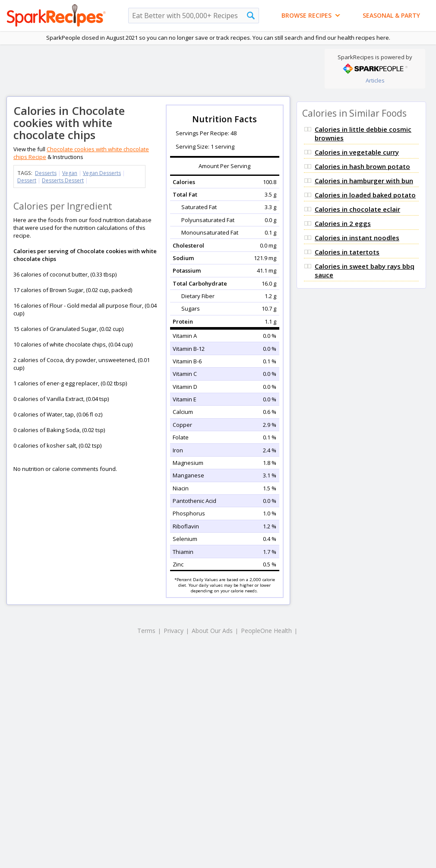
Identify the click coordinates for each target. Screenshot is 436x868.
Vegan (70, 173)
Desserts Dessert (63, 180)
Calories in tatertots (347, 252)
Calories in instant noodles (357, 238)
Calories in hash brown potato (362, 166)
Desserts (46, 173)
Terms (146, 631)
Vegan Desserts (102, 173)
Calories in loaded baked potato (365, 195)
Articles (375, 80)
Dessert (27, 180)
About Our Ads (212, 631)
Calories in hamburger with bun (364, 181)
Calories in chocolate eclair (357, 209)
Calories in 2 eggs (343, 223)
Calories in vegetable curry (357, 152)
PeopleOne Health (266, 631)
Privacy (174, 631)
